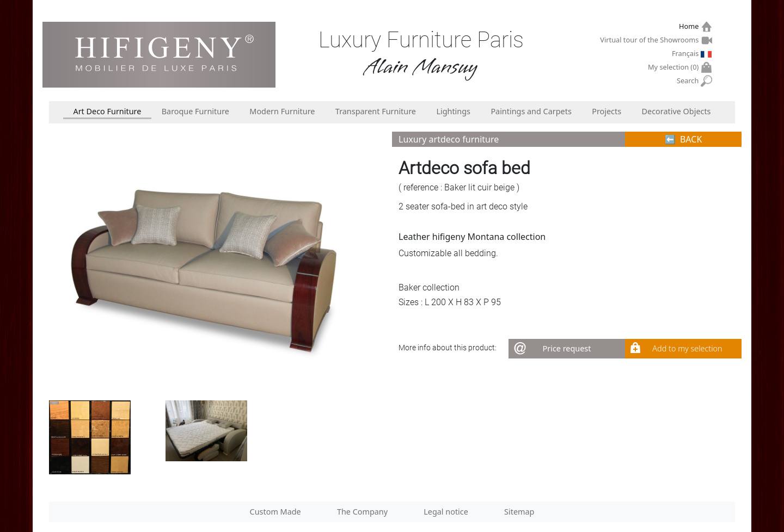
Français (687, 53)
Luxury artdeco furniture (449, 139)
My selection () (675, 67)
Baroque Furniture (195, 111)
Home (690, 26)
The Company (362, 512)
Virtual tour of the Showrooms (651, 40)
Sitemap (519, 512)
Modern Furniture (282, 111)
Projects (607, 111)
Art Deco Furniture (107, 111)
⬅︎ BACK (684, 139)
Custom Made (275, 512)
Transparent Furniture (376, 111)
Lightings (453, 111)
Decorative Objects (676, 111)
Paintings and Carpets (531, 111)
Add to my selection (687, 348)
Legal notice (446, 512)
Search (689, 81)
